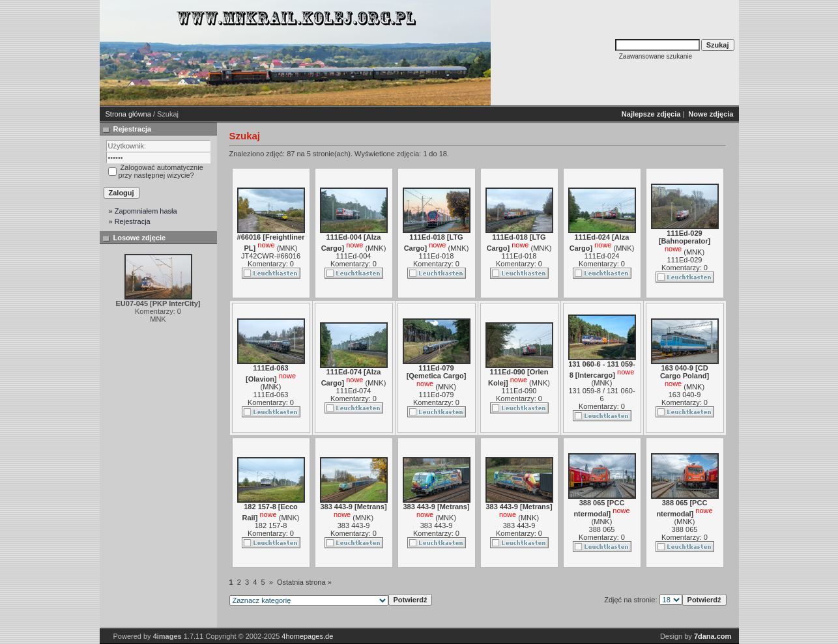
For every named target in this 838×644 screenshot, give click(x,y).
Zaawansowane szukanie (656, 56)
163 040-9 (685, 395)
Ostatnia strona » (304, 582)
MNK (287, 248)
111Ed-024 (602, 256)
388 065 (602, 529)
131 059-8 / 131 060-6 (601, 395)
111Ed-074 (354, 391)
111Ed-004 (354, 256)
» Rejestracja (130, 221)
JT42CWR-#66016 (271, 256)
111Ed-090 (519, 391)
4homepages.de (307, 636)
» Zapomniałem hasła (143, 211)
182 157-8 (271, 525)
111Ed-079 (437, 395)
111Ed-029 (685, 260)
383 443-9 (354, 525)
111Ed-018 (437, 256)
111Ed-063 (271, 395)
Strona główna (128, 114)
